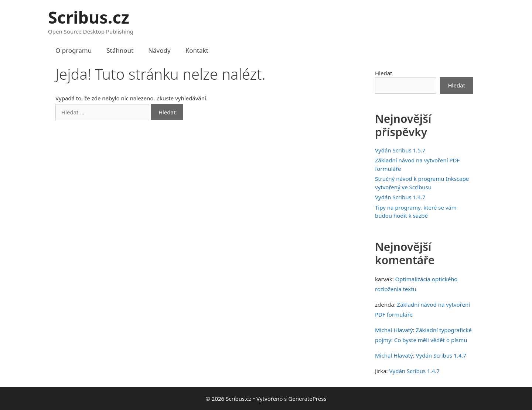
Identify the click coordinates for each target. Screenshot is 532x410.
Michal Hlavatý (394, 330)
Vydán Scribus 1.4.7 (400, 197)
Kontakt (197, 50)
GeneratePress (307, 399)
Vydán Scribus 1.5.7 (400, 150)
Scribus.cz (89, 17)
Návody (159, 50)
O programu (74, 50)
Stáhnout (120, 50)
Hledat (384, 73)
